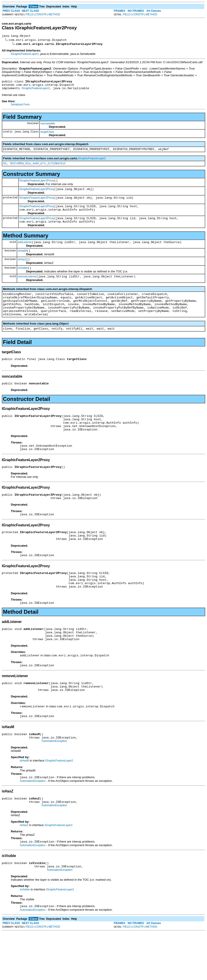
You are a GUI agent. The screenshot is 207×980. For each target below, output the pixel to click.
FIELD (30, 14)
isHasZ (22, 270)
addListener (25, 252)
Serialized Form (20, 107)
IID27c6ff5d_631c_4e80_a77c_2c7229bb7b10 (38, 167)
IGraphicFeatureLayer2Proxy (37, 185)
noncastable (48, 126)
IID (5, 167)
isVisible (23, 279)
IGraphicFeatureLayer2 (25, 55)
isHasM (22, 261)
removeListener (27, 289)
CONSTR (41, 14)
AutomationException (54, 783)
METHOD (54, 14)
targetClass (47, 135)
